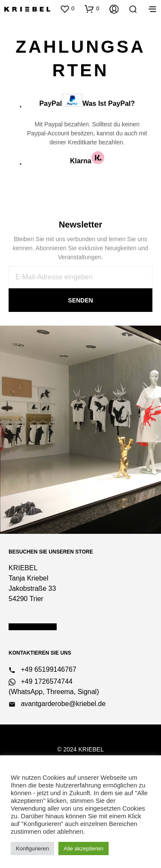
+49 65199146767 (43, 670)
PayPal (87, 100)
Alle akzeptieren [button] (84, 849)
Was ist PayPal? (109, 103)
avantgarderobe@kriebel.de (57, 704)
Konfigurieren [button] (32, 849)
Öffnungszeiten (33, 627)
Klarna (87, 158)
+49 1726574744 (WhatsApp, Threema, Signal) (54, 687)
